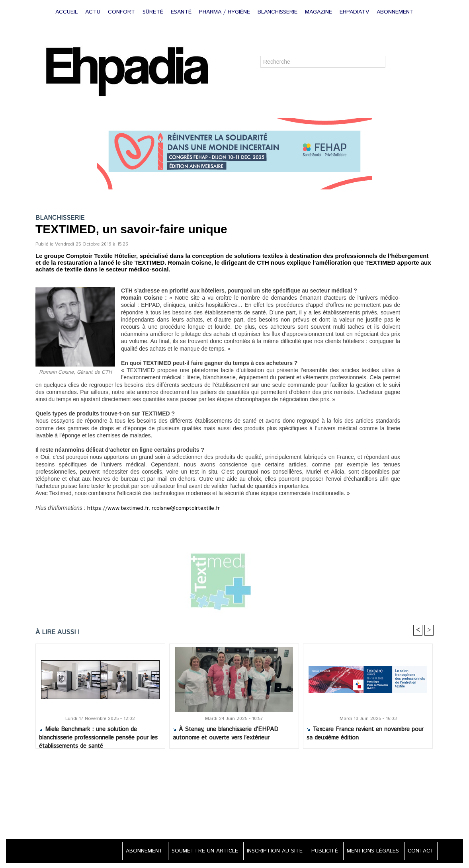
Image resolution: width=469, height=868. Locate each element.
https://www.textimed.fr (114, 508)
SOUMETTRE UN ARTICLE (197, 852)
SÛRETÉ (154, 12)
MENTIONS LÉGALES (371, 852)
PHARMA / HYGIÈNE (226, 12)
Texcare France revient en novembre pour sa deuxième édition (365, 734)
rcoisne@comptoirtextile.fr (176, 508)
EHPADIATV (355, 12)
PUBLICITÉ (321, 852)
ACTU (94, 12)
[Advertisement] (234, 795)
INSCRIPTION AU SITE (269, 852)
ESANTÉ (182, 12)
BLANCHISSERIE (278, 12)
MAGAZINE (320, 12)
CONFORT (122, 12)
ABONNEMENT (395, 12)
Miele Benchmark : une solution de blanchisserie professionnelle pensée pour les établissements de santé (98, 736)
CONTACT (420, 852)
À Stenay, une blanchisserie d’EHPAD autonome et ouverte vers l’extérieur (226, 734)
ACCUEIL (67, 12)
